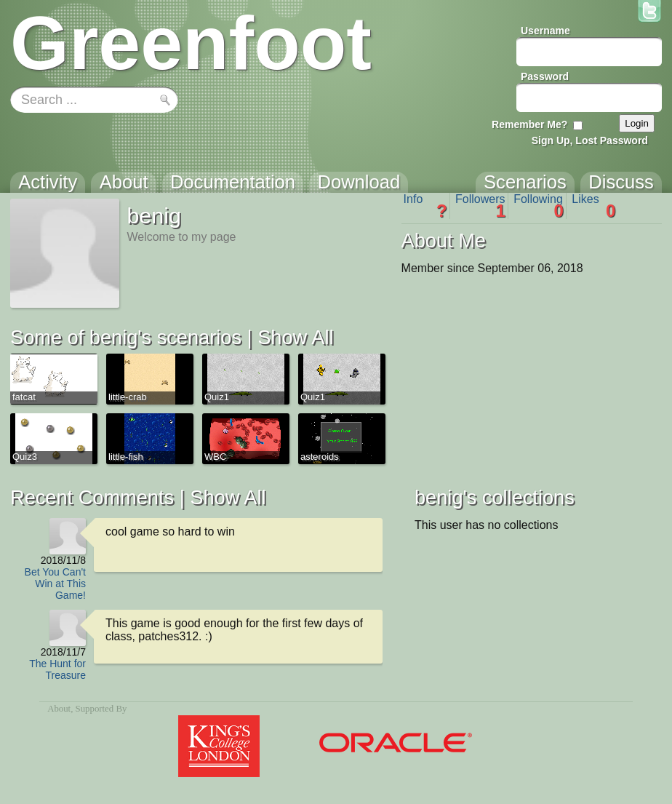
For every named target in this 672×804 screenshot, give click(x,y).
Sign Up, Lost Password (590, 140)
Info (425, 206)
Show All (295, 337)
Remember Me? (529, 124)
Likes (593, 206)
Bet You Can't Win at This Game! (55, 584)
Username (545, 31)
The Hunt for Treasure (57, 669)
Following (539, 206)
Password (545, 76)
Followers (480, 206)
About (59, 709)
